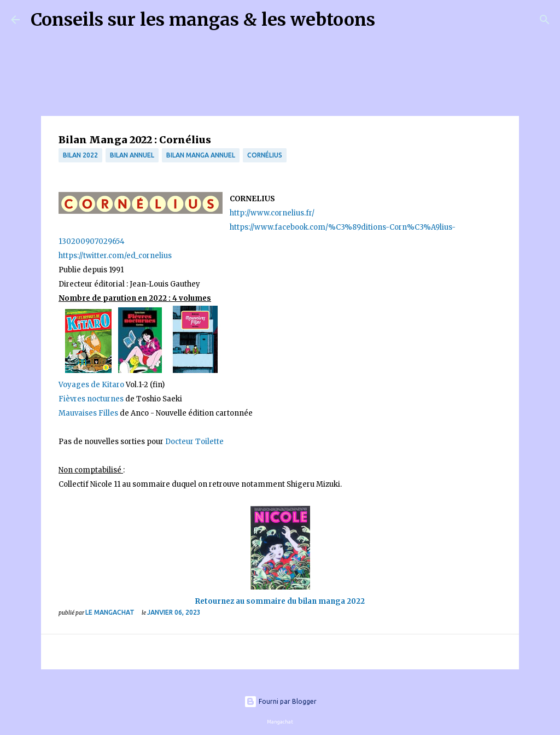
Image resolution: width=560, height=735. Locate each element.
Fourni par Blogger (280, 701)
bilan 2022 (80, 155)
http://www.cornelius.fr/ (272, 213)
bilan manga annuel (201, 155)
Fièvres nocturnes (92, 399)
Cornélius (265, 155)
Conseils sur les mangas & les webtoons (203, 20)
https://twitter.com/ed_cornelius (115, 256)
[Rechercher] (390, 20)
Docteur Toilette (194, 442)
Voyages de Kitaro (91, 385)
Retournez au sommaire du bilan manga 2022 (280, 601)
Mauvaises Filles (88, 413)
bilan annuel (132, 155)
